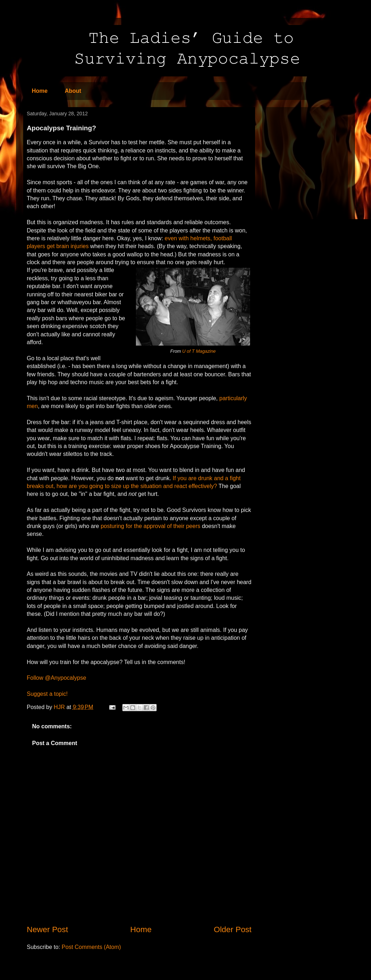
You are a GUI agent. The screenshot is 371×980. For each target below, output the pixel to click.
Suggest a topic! (47, 694)
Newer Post (47, 929)
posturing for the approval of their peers (150, 526)
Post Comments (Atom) (91, 947)
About (73, 91)
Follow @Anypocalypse (57, 678)
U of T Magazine (199, 351)
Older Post (233, 929)
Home (40, 91)
